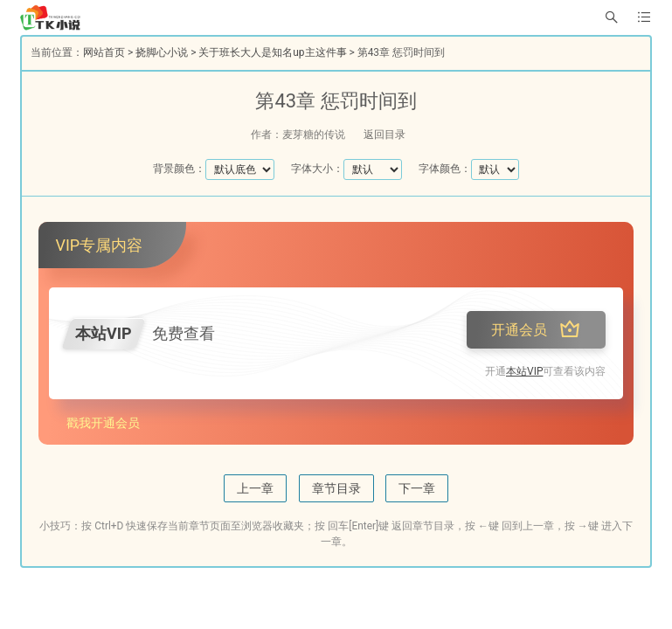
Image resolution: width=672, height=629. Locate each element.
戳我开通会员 (103, 423)
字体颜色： (445, 169)
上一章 (255, 488)
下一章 (417, 488)
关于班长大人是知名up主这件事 (272, 52)
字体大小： (317, 169)
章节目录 (336, 488)
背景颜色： (179, 169)
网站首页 (104, 52)
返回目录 (384, 135)
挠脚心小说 (162, 52)
